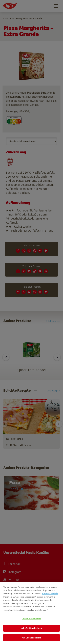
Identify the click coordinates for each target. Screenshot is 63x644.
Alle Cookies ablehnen (32, 628)
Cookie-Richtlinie (50, 593)
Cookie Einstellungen (32, 619)
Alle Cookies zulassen (32, 638)
